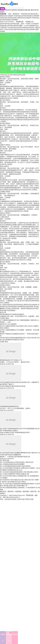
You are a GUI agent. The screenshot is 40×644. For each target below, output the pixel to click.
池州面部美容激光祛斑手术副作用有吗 (18, 466)
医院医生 (3, 638)
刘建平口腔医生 (5, 145)
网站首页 (8, 10)
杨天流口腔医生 (5, 262)
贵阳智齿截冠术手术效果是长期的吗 (12, 314)
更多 (6, 342)
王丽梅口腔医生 (5, 192)
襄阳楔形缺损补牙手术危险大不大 (11, 360)
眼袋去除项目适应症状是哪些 (15, 464)
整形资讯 (15, 10)
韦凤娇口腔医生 (5, 285)
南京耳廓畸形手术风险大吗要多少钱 (17, 474)
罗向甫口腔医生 (5, 123)
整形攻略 (27, 10)
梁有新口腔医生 (5, 77)
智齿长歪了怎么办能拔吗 (8, 324)
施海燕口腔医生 (5, 240)
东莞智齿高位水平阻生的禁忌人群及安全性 (19, 462)
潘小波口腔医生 (5, 100)
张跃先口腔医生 (5, 213)
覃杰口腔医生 (4, 166)
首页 (10, 14)
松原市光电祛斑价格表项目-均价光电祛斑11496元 (22, 472)
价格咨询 (9, 637)
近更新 (2, 342)
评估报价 (15, 634)
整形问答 (34, 10)
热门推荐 (3, 460)
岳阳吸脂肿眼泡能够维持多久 (10, 406)
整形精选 (21, 10)
